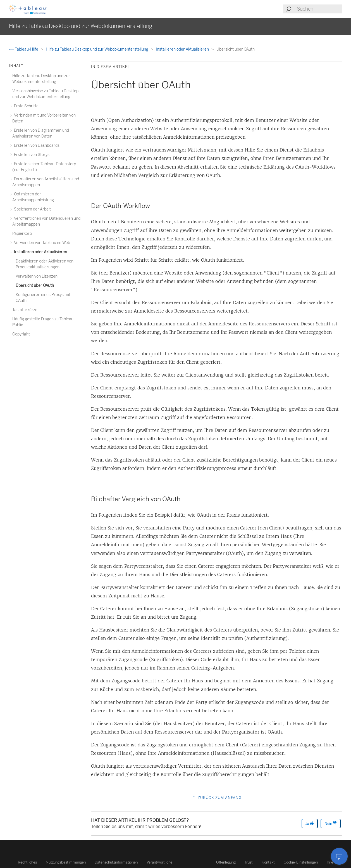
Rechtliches (27, 862)
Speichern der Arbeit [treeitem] (32, 209)
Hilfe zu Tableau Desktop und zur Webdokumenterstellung (97, 49)
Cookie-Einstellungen (301, 862)
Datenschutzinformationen (116, 862)
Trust (249, 862)
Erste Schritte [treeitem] (25, 106)
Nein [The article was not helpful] (331, 823)
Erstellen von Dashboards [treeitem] (36, 146)
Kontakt (268, 862)
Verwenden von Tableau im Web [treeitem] (41, 243)
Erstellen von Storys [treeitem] (31, 155)
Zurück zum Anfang (217, 798)
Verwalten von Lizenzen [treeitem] (37, 276)
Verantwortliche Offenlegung (191, 862)
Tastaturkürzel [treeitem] (25, 310)
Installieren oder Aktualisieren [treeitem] (40, 252)
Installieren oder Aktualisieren (183, 49)
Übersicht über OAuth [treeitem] (35, 286)
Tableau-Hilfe (24, 49)
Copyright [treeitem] (21, 334)
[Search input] (319, 9)
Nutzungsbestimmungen (66, 862)
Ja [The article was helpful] (310, 823)
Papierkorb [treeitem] (22, 234)
